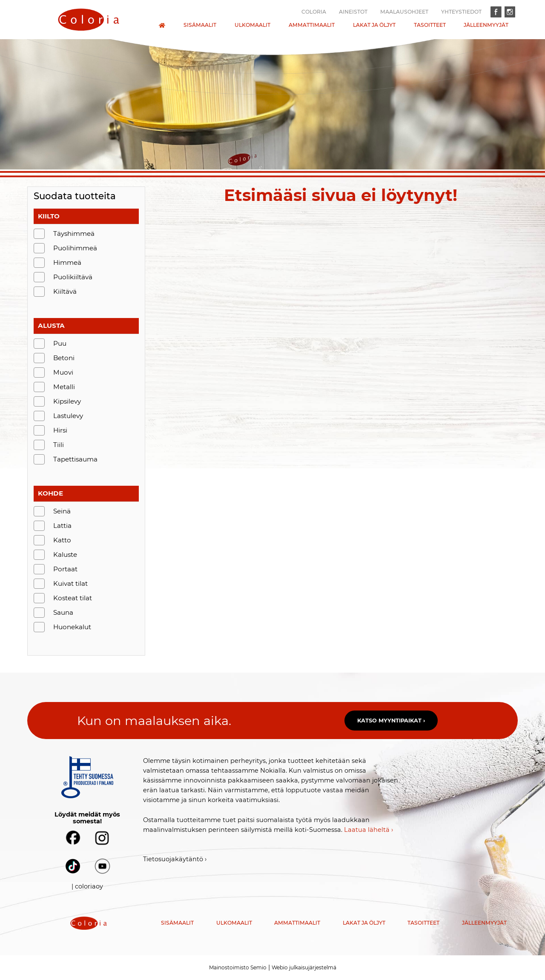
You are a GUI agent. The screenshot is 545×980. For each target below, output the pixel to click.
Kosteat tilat (73, 598)
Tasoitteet (430, 25)
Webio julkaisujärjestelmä (304, 967)
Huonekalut (72, 627)
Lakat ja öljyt (374, 25)
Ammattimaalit (312, 25)
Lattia (62, 526)
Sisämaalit (200, 25)
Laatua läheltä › (369, 830)
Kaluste (65, 554)
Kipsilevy (67, 401)
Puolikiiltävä (73, 277)
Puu (60, 343)
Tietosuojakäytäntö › (175, 859)
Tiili (59, 445)
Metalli (64, 387)
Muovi (63, 372)
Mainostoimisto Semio (238, 967)
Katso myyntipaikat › (391, 721)
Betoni (64, 358)
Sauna (63, 612)
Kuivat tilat (70, 583)
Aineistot (353, 12)
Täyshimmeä (74, 234)
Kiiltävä (65, 291)
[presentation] (89, 20)
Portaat (65, 569)
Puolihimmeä (75, 248)
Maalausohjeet (404, 12)
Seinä (62, 511)
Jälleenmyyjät (486, 25)
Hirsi (60, 430)
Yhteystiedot (461, 12)
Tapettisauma (75, 459)
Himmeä (67, 262)
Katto (62, 540)
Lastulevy (68, 416)
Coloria (314, 12)
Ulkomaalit (252, 25)
